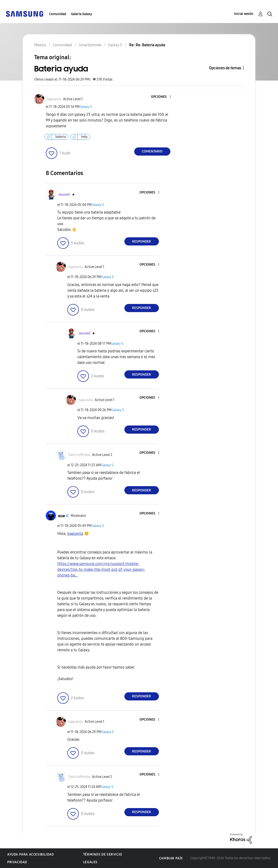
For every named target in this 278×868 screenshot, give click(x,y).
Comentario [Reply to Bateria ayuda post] (152, 151)
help (84, 137)
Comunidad (58, 14)
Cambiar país (171, 858)
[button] (162, 97)
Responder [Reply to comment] (142, 242)
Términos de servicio (103, 854)
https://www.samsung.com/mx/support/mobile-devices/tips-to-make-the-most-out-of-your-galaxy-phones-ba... (101, 569)
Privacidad (17, 862)
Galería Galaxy (81, 14)
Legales (90, 862)
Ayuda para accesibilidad (30, 854)
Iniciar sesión (244, 14)
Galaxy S (86, 107)
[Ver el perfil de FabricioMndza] (79, 455)
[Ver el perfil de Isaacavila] (54, 99)
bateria (61, 137)
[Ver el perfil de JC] (67, 516)
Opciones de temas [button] (225, 68)
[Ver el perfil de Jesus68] (64, 195)
